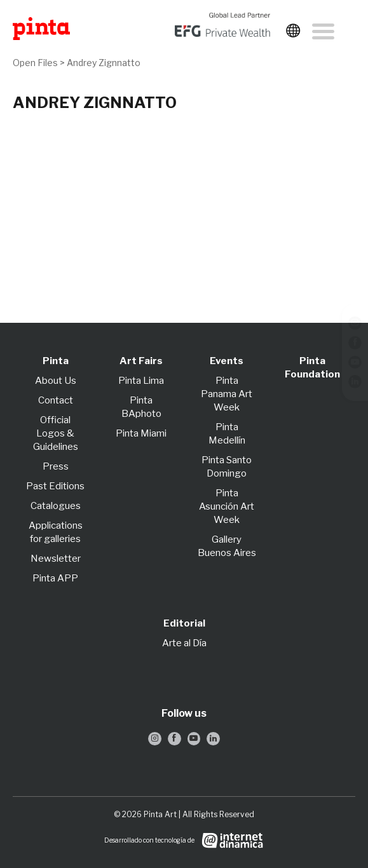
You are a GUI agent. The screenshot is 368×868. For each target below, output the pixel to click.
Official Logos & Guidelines (56, 433)
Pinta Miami (141, 433)
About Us (56, 381)
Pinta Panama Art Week (227, 394)
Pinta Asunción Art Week (227, 506)
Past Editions (55, 486)
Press (56, 466)
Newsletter (56, 559)
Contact (56, 400)
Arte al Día (184, 643)
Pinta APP (55, 578)
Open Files (36, 63)
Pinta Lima (141, 381)
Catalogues (56, 506)
